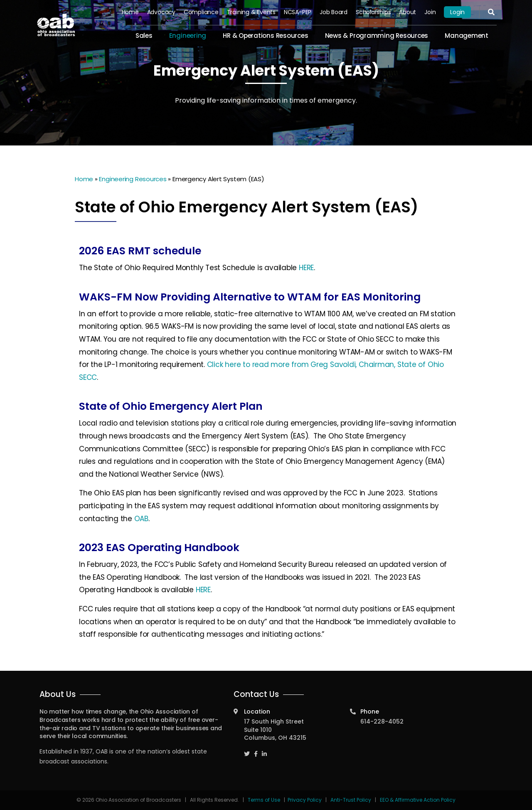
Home (130, 12)
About (408, 12)
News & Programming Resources (377, 36)
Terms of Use (265, 800)
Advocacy (161, 12)
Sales (144, 36)
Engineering (188, 36)
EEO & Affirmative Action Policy (418, 800)
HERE (306, 268)
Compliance (201, 12)
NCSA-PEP (298, 12)
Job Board (334, 12)
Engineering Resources (133, 179)
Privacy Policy (305, 800)
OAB (141, 519)
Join (430, 12)
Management (467, 36)
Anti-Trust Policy (351, 800)
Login (457, 12)
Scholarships (373, 12)
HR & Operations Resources (265, 36)
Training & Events (251, 12)
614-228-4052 (382, 721)
